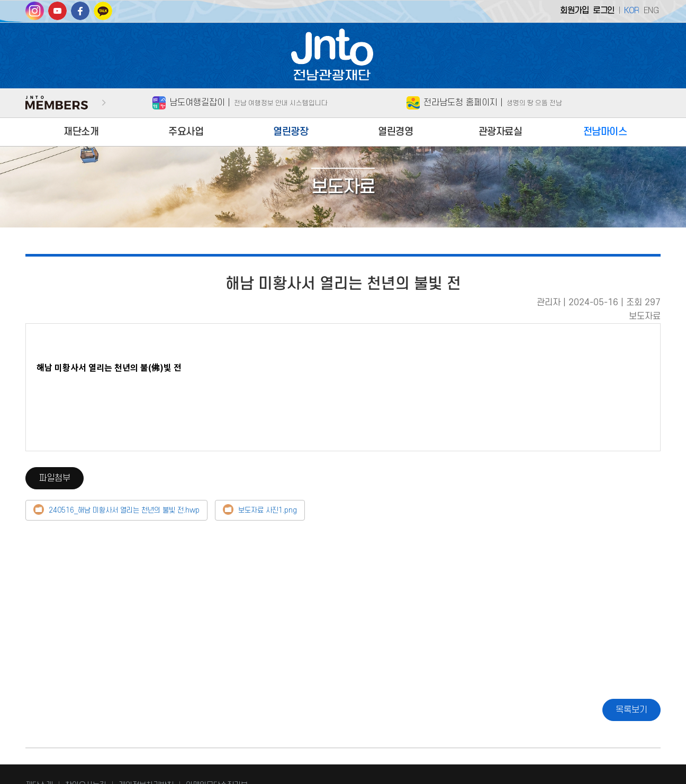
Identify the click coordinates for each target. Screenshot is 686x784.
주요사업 (186, 132)
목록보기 (631, 710)
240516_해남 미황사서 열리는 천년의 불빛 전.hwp (124, 511)
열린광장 (291, 132)
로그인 (604, 11)
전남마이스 (605, 132)
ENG (651, 11)
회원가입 (574, 11)
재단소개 (81, 132)
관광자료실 (500, 132)
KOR (632, 11)
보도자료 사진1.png (268, 511)
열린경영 (395, 132)
